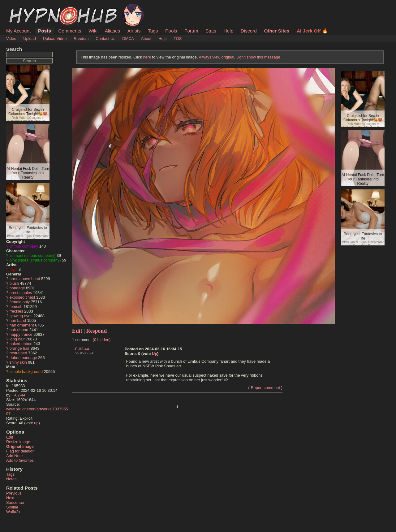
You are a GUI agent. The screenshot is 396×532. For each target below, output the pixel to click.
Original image (20, 446)
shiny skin (18, 362)
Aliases (113, 31)
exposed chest (22, 297)
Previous (14, 493)
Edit (10, 437)
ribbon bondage (23, 358)
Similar (12, 507)
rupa (14, 269)
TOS (178, 39)
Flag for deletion (20, 451)
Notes (11, 479)
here (147, 57)
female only (20, 302)
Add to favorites (20, 460)
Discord (249, 31)
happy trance (21, 334)
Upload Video (55, 39)
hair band (18, 320)
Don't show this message (258, 57)
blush (14, 283)
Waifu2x (13, 512)
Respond (97, 331)
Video (11, 39)
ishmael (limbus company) (33, 255)
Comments (70, 31)
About (146, 39)
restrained (18, 353)
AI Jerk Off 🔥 (312, 31)
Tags (153, 31)
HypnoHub (23, 7)
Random (81, 39)
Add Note (14, 456)
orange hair (20, 348)
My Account (18, 31)
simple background (26, 372)
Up (155, 354)
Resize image (18, 442)
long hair (17, 339)
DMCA (128, 39)
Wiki (93, 31)
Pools (171, 31)
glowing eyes (21, 316)
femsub (16, 307)
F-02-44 (18, 395)
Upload (30, 39)
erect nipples (21, 293)
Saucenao (15, 502)
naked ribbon (21, 344)
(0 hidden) (102, 340)
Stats (211, 31)
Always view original (216, 57)
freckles (16, 311)
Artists (134, 31)
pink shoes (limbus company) (35, 260)
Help (229, 31)
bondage (17, 288)
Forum (191, 31)
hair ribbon (19, 330)
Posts (45, 31)
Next (10, 498)
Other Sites (277, 31)
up (36, 423)
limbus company (24, 246)
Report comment (265, 388)
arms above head (25, 279)
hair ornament (22, 325)
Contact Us (105, 39)
